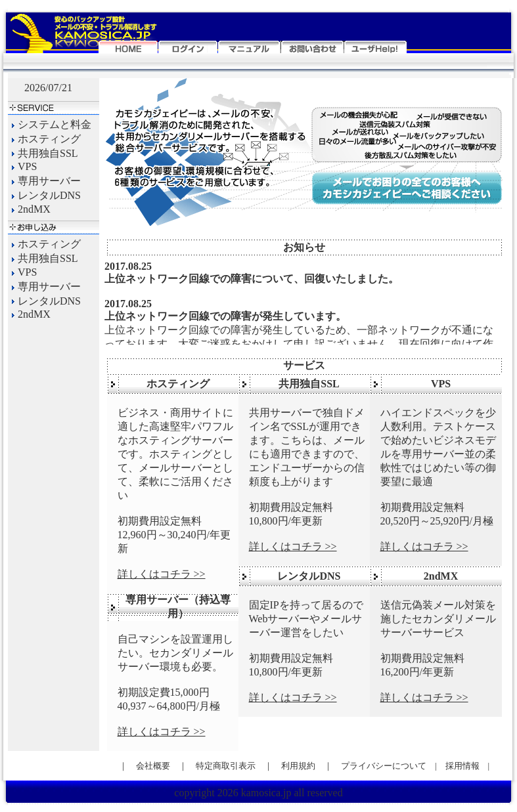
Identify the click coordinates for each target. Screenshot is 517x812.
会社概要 (153, 766)
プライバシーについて (384, 766)
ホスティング (49, 139)
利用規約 (298, 766)
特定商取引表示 (226, 766)
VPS (27, 167)
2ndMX (34, 209)
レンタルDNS (49, 195)
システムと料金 (55, 124)
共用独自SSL (48, 153)
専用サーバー (49, 181)
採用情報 (467, 766)
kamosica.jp (266, 793)
